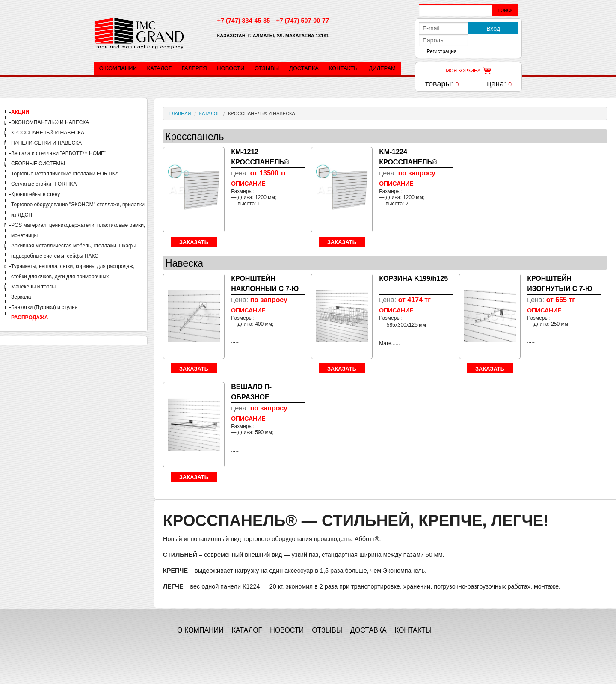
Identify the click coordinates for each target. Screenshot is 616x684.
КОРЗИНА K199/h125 (413, 278)
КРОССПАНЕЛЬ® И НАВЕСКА (48, 133)
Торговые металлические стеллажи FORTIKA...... (69, 174)
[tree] (74, 215)
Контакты (344, 68)
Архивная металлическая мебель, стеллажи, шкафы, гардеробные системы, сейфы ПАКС (74, 251)
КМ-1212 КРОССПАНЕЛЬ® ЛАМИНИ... (260, 162)
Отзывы (267, 68)
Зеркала (21, 297)
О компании (118, 68)
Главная (180, 113)
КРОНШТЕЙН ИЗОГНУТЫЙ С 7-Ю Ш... (560, 289)
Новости (231, 68)
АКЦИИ (20, 112)
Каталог (159, 68)
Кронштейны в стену (36, 194)
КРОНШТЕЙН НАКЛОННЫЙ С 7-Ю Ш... (265, 289)
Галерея (194, 68)
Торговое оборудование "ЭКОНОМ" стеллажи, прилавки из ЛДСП (78, 210)
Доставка (304, 68)
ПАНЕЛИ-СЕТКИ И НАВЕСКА (46, 143)
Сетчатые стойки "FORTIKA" (45, 184)
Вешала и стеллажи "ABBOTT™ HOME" (59, 153)
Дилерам (382, 68)
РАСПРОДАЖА (30, 318)
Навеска (184, 263)
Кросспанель (194, 137)
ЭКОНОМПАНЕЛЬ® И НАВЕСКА (50, 122)
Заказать (194, 242)
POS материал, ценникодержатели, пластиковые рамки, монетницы (78, 230)
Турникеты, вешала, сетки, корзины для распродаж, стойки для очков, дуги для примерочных (73, 271)
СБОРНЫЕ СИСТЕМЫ (38, 164)
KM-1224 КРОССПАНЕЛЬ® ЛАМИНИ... (408, 162)
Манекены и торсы (33, 287)
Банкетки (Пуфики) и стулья (44, 307)
